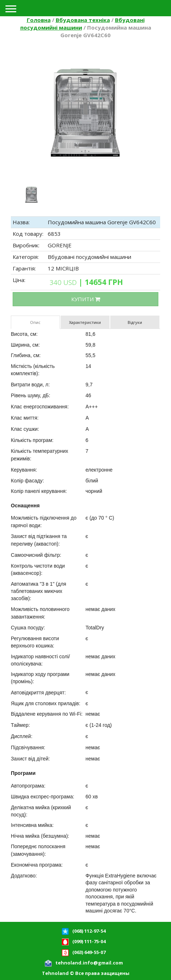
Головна (39, 20)
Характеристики (85, 322)
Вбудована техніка (83, 20)
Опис (35, 322)
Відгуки (135, 322)
